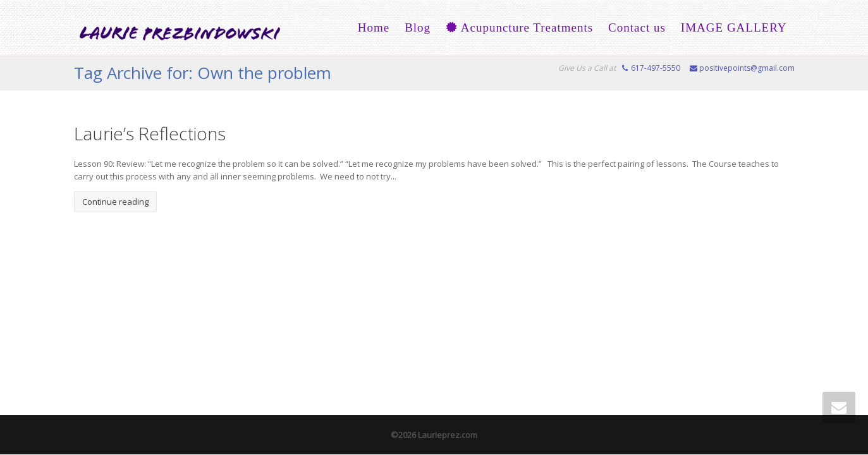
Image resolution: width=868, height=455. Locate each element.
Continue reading (115, 202)
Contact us (637, 27)
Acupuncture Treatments (519, 27)
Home (374, 27)
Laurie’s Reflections (150, 133)
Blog (418, 27)
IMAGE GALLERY (734, 27)
